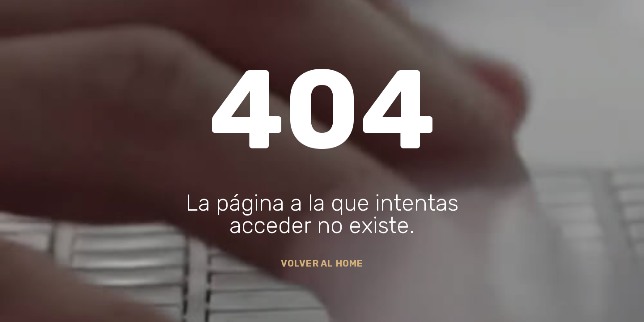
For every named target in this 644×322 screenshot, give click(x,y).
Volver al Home (322, 263)
